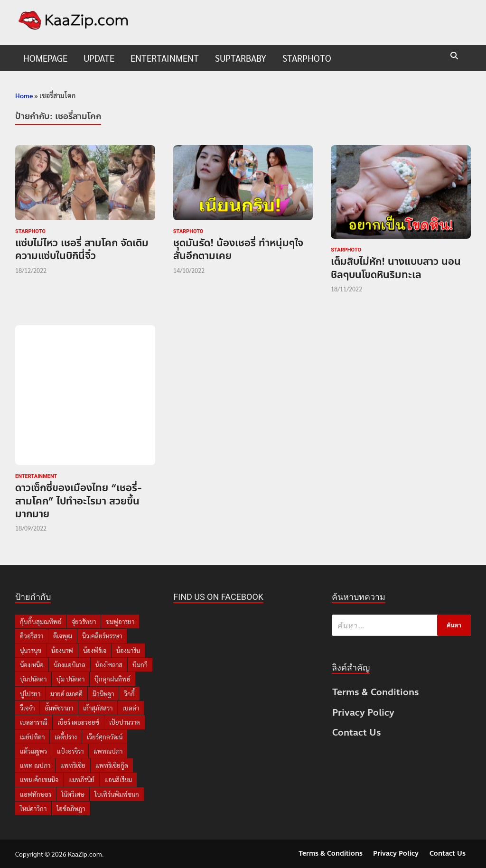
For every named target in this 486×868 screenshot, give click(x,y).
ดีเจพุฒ (63, 636)
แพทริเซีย (73, 765)
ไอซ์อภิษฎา (71, 808)
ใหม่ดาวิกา (33, 808)
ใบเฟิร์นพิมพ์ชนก (117, 794)
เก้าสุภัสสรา (98, 708)
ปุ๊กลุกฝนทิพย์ (112, 679)
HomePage (45, 58)
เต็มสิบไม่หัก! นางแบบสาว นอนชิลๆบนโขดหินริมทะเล (396, 268)
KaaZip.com (85, 854)
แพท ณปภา (35, 765)
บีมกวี (140, 665)
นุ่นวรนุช (31, 650)
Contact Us (357, 733)
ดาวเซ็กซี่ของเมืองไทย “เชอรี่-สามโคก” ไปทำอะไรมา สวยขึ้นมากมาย (79, 501)
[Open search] (454, 56)
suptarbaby (241, 58)
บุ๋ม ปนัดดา (70, 679)
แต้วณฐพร (33, 751)
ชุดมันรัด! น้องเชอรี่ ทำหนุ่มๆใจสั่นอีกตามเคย (238, 249)
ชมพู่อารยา (120, 621)
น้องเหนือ (32, 665)
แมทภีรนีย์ (81, 779)
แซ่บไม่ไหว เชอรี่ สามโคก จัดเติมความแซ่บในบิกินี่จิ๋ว (82, 249)
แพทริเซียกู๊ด (112, 765)
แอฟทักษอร (36, 794)
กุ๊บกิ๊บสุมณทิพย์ (41, 621)
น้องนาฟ (62, 650)
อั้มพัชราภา (59, 708)
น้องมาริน (128, 650)
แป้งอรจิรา (70, 751)
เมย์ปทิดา (32, 737)
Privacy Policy (363, 713)
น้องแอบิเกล (70, 665)
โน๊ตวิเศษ (73, 794)
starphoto (307, 58)
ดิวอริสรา (32, 636)
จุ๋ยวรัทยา (84, 621)
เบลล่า (131, 708)
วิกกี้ (129, 694)
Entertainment (165, 58)
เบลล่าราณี (34, 722)
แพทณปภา (108, 751)
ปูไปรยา (30, 694)
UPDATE (99, 58)
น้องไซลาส (109, 665)
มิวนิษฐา (103, 694)
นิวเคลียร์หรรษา (102, 636)
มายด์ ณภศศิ (66, 694)
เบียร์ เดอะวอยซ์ (78, 722)
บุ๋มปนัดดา (33, 679)
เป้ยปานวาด (125, 722)
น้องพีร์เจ (95, 650)
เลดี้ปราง (66, 737)
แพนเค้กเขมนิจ (39, 779)
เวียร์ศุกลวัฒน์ (105, 737)
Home (24, 95)
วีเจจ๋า (27, 708)
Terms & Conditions (376, 692)
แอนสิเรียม (118, 779)
